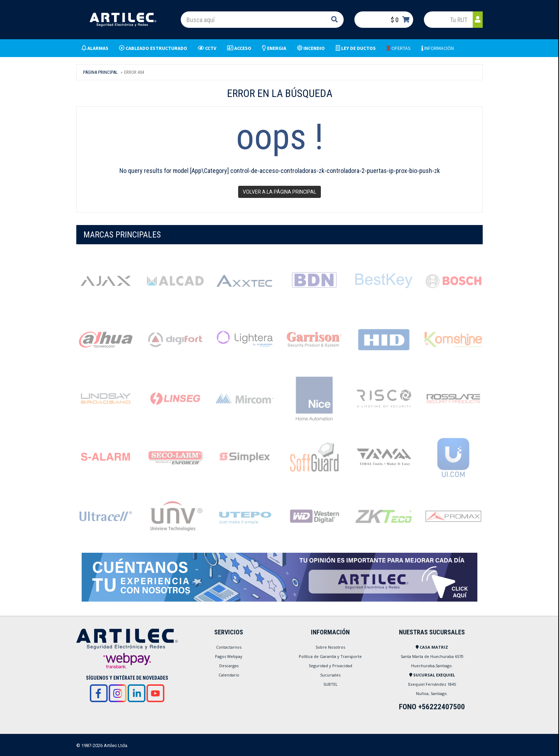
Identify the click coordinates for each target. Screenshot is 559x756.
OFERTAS (399, 48)
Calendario (229, 675)
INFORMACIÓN (438, 48)
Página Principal (100, 72)
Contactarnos (229, 647)
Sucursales (330, 675)
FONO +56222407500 (432, 707)
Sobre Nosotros (330, 647)
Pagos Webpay (229, 656)
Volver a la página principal (279, 192)
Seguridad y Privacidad (330, 666)
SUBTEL (330, 684)
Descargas (229, 666)
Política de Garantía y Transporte (330, 656)
